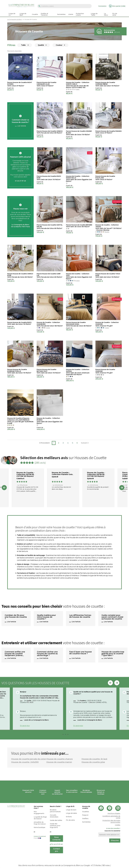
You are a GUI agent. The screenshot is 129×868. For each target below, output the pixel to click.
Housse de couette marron (59, 762)
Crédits (118, 825)
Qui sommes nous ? (38, 807)
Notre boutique (39, 827)
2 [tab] (64, 735)
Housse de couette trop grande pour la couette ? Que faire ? (113, 654)
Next (122, 488)
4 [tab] (69, 735)
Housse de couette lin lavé (94, 759)
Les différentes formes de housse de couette (80, 616)
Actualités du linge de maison (40, 823)
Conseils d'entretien (54, 816)
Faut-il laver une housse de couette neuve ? (80, 653)
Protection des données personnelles (111, 821)
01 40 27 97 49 (56, 844)
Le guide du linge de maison (40, 818)
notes (106, 865)
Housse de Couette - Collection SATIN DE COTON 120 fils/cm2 (25, 474)
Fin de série (70, 820)
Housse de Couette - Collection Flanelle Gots (62, 474)
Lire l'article (22, 126)
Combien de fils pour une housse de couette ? (16, 617)
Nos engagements (39, 813)
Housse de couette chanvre (60, 759)
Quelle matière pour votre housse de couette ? (46, 617)
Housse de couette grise (93, 762)
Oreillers (85, 818)
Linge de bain (71, 810)
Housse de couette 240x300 (25, 762)
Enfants (69, 817)
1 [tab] (61, 735)
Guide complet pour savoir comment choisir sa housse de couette (112, 617)
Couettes (86, 812)
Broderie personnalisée (55, 811)
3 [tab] (66, 735)
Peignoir (85, 815)
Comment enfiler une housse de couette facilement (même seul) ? (15, 654)
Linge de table (71, 813)
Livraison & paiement (40, 837)
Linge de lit (70, 806)
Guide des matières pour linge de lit (55, 826)
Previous (4, 488)
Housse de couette (86, 807)
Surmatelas (86, 822)
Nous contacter (56, 838)
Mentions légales (114, 813)
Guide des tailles (56, 820)
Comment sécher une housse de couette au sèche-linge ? (47, 654)
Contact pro (56, 850)
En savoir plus (25, 726)
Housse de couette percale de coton (29, 759)
